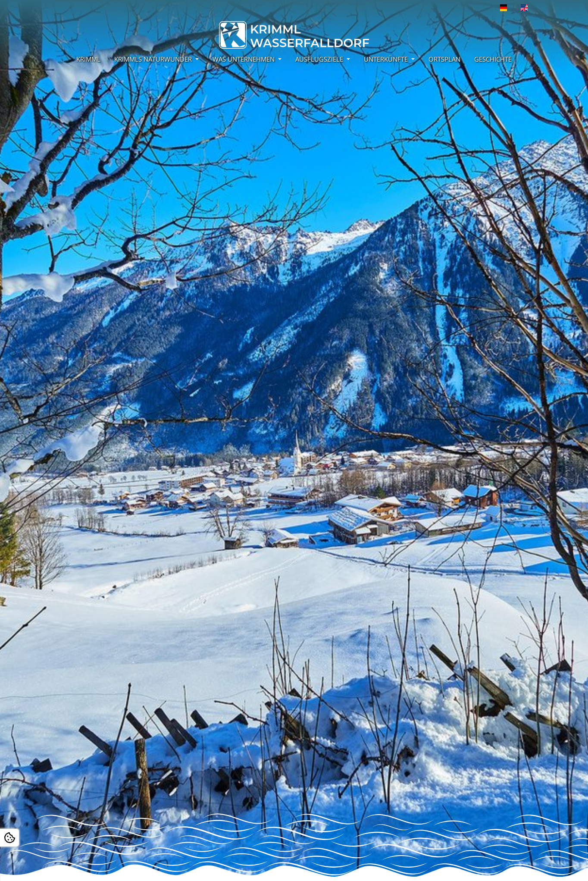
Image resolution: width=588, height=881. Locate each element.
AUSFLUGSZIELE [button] (320, 59)
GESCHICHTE (493, 59)
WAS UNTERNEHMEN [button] (244, 59)
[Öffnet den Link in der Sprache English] (524, 8)
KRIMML (88, 59)
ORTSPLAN (444, 59)
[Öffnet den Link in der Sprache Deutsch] (504, 8)
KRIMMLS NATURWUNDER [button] (154, 59)
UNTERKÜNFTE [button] (387, 59)
